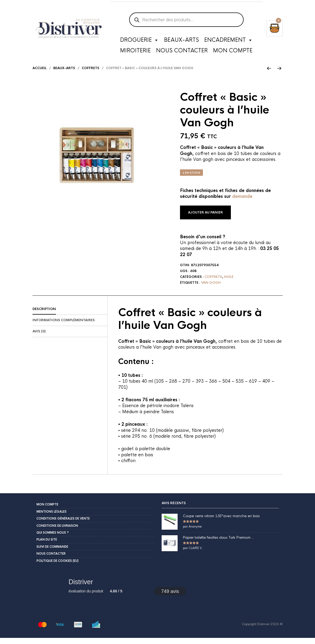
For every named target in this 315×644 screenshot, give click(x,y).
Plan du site (47, 546)
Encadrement (228, 41)
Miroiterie (135, 52)
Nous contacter (182, 52)
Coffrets (91, 74)
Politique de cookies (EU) (58, 567)
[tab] (70, 315)
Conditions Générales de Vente (63, 525)
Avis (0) (39, 337)
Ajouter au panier (205, 219)
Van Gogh (211, 289)
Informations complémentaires (64, 326)
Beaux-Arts (181, 41)
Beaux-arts (64, 74)
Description (44, 315)
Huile (229, 283)
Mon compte (233, 52)
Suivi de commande (52, 553)
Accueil (40, 74)
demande (242, 202)
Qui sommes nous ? (53, 539)
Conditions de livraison (57, 532)
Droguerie (139, 41)
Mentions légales (52, 518)
